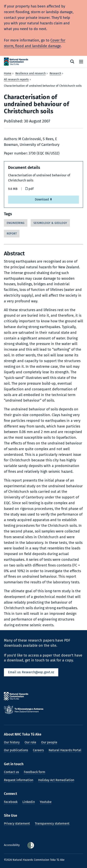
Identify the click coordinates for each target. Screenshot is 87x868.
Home (8, 73)
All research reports (16, 80)
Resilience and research (31, 73)
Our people (49, 742)
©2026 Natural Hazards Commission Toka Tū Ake (34, 860)
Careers (38, 750)
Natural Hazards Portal (65, 750)
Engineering (16, 223)
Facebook (11, 802)
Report (12, 234)
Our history (12, 742)
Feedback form (35, 772)
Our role (30, 742)
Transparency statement (52, 823)
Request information (19, 780)
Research (55, 73)
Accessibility (12, 845)
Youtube (46, 802)
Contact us (11, 772)
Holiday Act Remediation (56, 780)
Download (43, 199)
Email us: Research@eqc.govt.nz (31, 672)
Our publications (16, 750)
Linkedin (29, 802)
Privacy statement (17, 823)
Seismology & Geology (50, 223)
